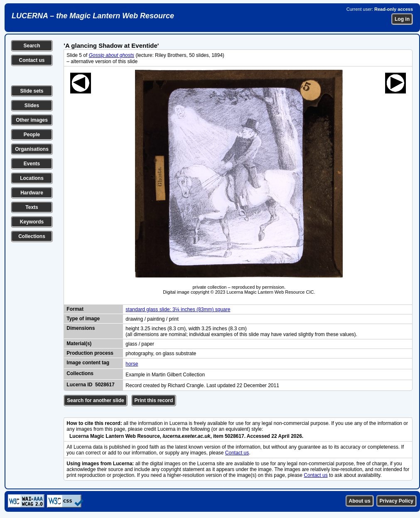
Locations (32, 178)
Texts (32, 207)
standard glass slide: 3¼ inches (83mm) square (178, 309)
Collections (32, 236)
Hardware (32, 193)
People (32, 135)
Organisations (32, 149)
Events (32, 164)
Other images (32, 120)
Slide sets (32, 91)
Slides (32, 106)
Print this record (154, 400)
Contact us (32, 60)
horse (132, 364)
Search (32, 46)
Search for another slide (95, 400)
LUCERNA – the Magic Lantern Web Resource (93, 16)
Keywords (32, 222)
